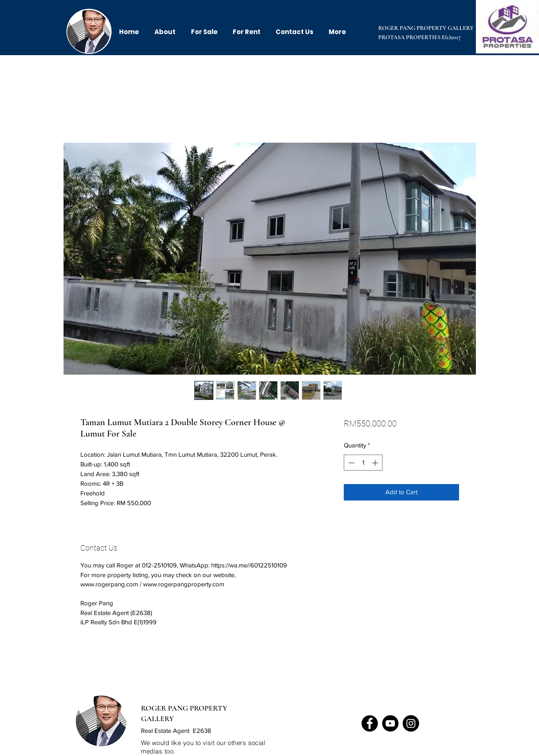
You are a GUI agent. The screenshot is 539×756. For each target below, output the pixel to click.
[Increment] (376, 463)
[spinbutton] (363, 463)
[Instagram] (411, 723)
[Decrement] (351, 463)
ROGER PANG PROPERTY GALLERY (426, 28)
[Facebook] (370, 723)
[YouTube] (390, 723)
